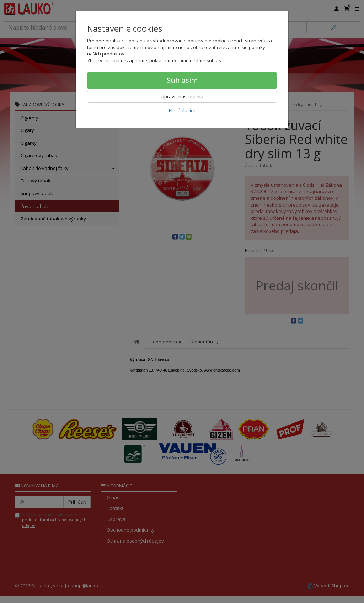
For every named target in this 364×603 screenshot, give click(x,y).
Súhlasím (182, 80)
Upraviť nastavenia (182, 97)
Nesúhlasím (182, 110)
